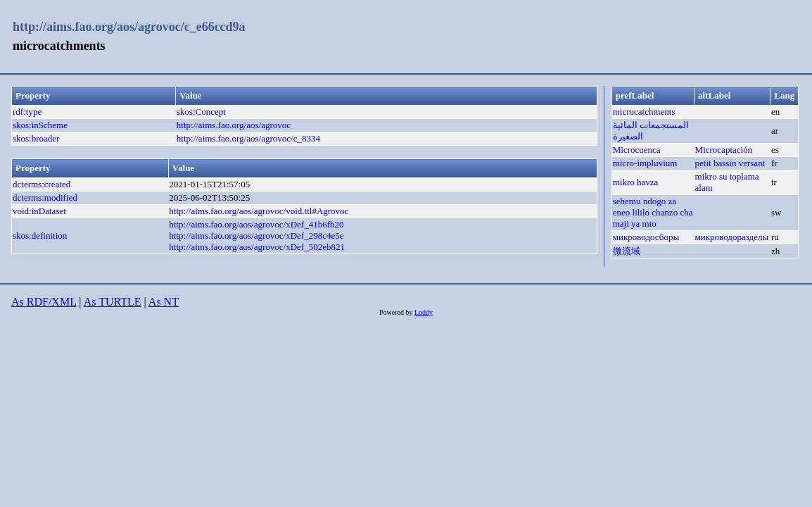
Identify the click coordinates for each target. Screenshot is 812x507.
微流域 (627, 251)
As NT (164, 302)
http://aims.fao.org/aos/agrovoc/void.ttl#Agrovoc (259, 211)
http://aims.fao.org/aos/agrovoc (234, 125)
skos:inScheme (40, 125)
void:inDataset (39, 211)
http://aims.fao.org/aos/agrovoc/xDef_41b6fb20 (256, 224)
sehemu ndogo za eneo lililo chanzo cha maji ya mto (653, 212)
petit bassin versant (730, 163)
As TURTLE (113, 302)
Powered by (397, 312)
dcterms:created (42, 184)
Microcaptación (724, 150)
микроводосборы (646, 237)
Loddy (424, 312)
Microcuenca (637, 150)
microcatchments (644, 112)
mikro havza (636, 182)
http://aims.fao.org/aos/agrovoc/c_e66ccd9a (129, 27)
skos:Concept (201, 112)
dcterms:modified (45, 198)
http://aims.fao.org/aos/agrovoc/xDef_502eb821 (257, 247)
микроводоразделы (732, 237)
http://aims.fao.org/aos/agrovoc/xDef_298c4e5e (256, 236)
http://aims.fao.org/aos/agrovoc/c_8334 (248, 138)
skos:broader (36, 138)
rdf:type (27, 112)
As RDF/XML (44, 302)
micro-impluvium (645, 163)
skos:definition (40, 236)
